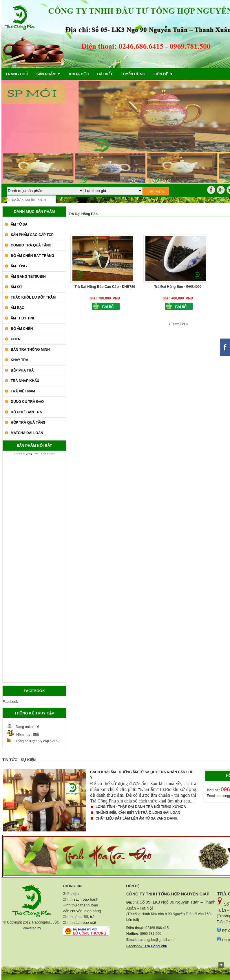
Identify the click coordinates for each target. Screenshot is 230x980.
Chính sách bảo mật (79, 923)
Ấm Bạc (18, 308)
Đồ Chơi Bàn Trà (26, 412)
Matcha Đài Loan (27, 433)
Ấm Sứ (16, 287)
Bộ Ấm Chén (22, 329)
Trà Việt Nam (23, 391)
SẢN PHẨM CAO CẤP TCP (32, 235)
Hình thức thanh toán (80, 905)
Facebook (10, 702)
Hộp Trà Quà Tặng (28, 423)
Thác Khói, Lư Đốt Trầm (33, 297)
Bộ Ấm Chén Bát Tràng (32, 256)
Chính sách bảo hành (80, 899)
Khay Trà (20, 360)
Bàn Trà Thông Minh (30, 350)
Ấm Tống (19, 266)
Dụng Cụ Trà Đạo (27, 402)
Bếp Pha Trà (22, 370)
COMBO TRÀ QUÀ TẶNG (31, 245)
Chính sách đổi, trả (79, 917)
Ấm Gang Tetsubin (28, 277)
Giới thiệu (71, 894)
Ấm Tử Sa (19, 224)
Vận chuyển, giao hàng (82, 911)
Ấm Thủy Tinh (23, 318)
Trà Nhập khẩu (25, 381)
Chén (16, 339)
